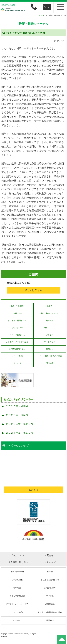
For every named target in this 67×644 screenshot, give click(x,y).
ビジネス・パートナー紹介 (17, 342)
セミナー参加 (17, 356)
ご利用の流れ (17, 313)
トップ (41, 15)
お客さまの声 (17, 328)
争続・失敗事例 (17, 306)
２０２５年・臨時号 (17, 406)
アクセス (50, 335)
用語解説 (50, 363)
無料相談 (50, 321)
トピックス (17, 363)
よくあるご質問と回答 (17, 321)
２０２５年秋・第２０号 (19, 424)
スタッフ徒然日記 (17, 335)
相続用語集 (50, 604)
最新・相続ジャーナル (50, 313)
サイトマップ (50, 342)
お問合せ (50, 349)
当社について (50, 328)
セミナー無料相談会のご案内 (50, 356)
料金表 (50, 306)
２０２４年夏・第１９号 (19, 433)
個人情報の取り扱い (17, 349)
